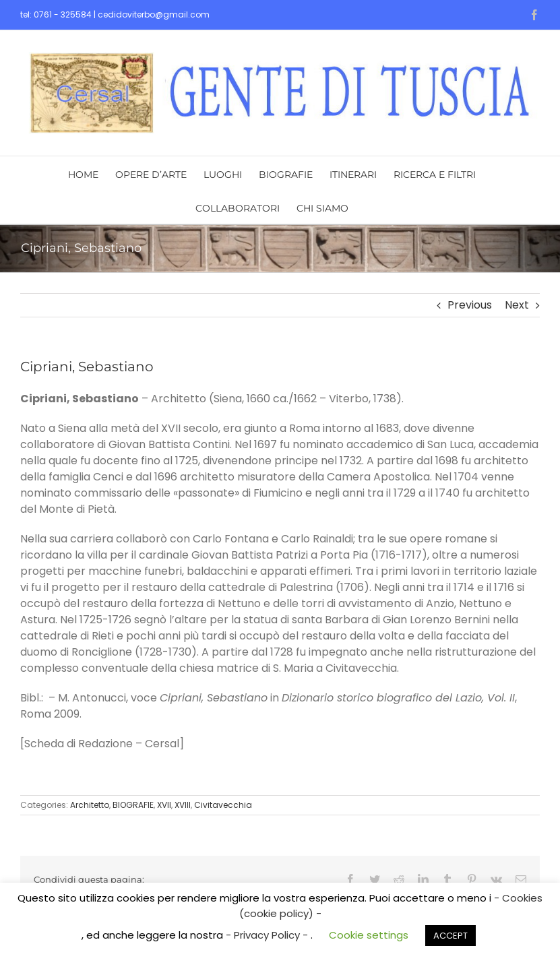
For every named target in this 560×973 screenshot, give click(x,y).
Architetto (90, 805)
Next (517, 305)
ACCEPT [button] (450, 936)
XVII (164, 805)
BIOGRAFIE (133, 805)
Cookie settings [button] (369, 935)
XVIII (183, 805)
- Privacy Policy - (268, 935)
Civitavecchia (223, 805)
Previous (470, 305)
